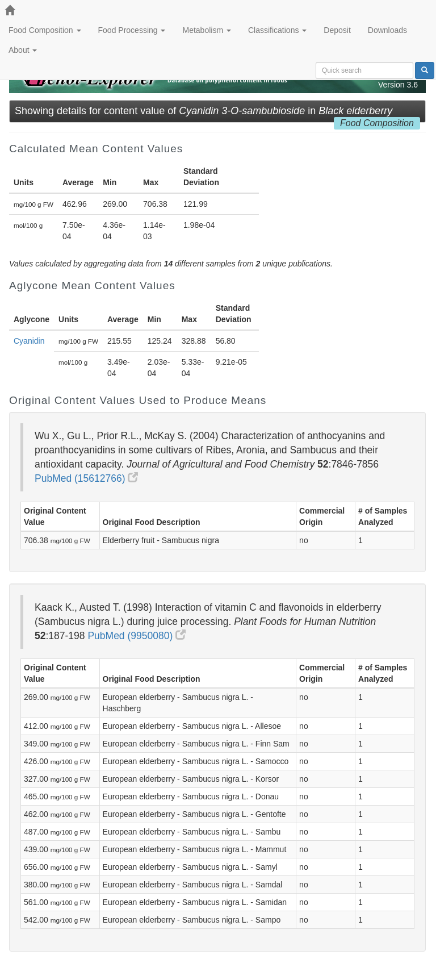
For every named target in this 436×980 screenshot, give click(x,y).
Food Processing (132, 30)
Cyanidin (29, 341)
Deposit (337, 30)
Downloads (387, 30)
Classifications (277, 30)
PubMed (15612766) (86, 478)
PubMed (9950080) (137, 636)
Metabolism (206, 30)
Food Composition (45, 30)
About (23, 50)
